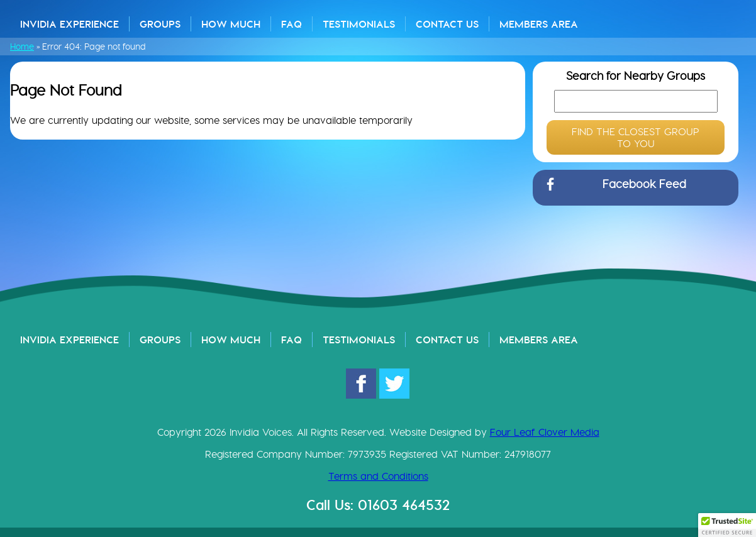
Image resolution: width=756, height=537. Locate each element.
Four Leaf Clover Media (545, 432)
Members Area (539, 24)
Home (22, 47)
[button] (727, 525)
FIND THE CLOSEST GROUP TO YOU (636, 138)
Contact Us (447, 24)
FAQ (292, 24)
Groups (160, 24)
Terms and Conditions (378, 476)
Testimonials (359, 24)
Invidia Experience (69, 24)
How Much (231, 24)
